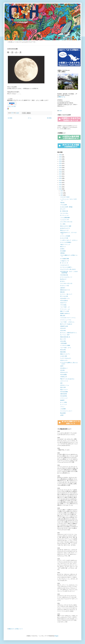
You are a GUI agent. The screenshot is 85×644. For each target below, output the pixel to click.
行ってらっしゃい (65, 215)
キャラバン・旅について (66, 294)
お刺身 (62, 415)
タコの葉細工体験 (65, 259)
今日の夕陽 (63, 341)
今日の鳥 (62, 370)
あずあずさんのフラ (65, 228)
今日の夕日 (63, 328)
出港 (61, 383)
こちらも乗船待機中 (65, 218)
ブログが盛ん (63, 305)
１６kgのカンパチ (65, 261)
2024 (61, 159)
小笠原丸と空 (63, 377)
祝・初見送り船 (64, 211)
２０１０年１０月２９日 (66, 222)
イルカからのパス (65, 265)
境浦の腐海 (63, 352)
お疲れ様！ (63, 288)
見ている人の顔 (64, 296)
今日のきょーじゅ (65, 385)
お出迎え (62, 249)
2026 (61, 155)
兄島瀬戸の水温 (64, 326)
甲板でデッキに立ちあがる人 (67, 379)
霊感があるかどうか (65, 290)
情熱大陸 (62, 292)
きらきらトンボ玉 (65, 286)
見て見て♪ (63, 281)
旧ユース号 (63, 339)
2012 (61, 185)
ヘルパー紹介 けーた (66, 348)
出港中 (62, 366)
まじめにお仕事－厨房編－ (67, 207)
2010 (61, 189)
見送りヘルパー (64, 390)
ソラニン (62, 407)
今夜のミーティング (65, 245)
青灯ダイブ (63, 247)
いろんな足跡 (63, 205)
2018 (61, 172)
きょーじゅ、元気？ (65, 335)
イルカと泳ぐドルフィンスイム (68, 318)
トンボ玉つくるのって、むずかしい (69, 240)
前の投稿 (49, 118)
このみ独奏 (63, 409)
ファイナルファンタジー (66, 411)
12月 (62, 191)
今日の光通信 (63, 375)
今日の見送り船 (64, 275)
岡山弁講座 (63, 413)
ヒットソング (63, 404)
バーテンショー (64, 398)
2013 (61, 183)
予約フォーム (62, 97)
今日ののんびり (64, 372)
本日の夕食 (63, 350)
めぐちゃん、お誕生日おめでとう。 (69, 333)
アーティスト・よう (65, 309)
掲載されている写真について (16, 629)
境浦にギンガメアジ (65, 354)
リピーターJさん (64, 213)
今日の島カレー (64, 368)
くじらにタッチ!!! (64, 220)
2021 (61, 166)
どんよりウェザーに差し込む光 (68, 269)
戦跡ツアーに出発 (65, 311)
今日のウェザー (64, 360)
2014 (61, 180)
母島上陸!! (63, 316)
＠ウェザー (63, 209)
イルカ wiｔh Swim (65, 197)
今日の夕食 (63, 331)
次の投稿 (10, 118)
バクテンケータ (64, 381)
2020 (61, 168)
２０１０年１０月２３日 (66, 283)
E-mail (60, 111)
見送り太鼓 (63, 387)
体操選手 (62, 400)
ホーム (30, 118)
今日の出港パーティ (65, 298)
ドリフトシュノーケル (66, 320)
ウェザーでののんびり (66, 358)
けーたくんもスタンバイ (66, 277)
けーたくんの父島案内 (66, 242)
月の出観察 (63, 251)
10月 (62, 195)
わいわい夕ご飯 (64, 238)
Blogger (56, 636)
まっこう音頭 (63, 402)
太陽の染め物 (63, 394)
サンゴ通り (63, 224)
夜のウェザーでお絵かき (66, 324)
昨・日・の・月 (64, 263)
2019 (61, 170)
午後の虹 (62, 203)
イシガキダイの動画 (65, 345)
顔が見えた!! (63, 279)
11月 (62, 193)
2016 (61, 176)
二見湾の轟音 (63, 343)
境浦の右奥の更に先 (65, 337)
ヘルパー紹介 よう (65, 307)
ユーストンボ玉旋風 (65, 236)
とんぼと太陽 (63, 356)
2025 (61, 157)
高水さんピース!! (64, 230)
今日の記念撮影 (64, 392)
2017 (61, 174)
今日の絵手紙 (63, 396)
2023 (61, 161)
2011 (61, 187)
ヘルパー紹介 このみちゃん (67, 322)
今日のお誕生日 (64, 301)
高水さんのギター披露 (66, 226)
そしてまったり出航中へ (66, 267)
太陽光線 (62, 253)
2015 (61, 178)
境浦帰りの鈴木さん (65, 313)
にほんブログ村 (11, 106)
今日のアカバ (63, 303)
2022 (61, 163)
